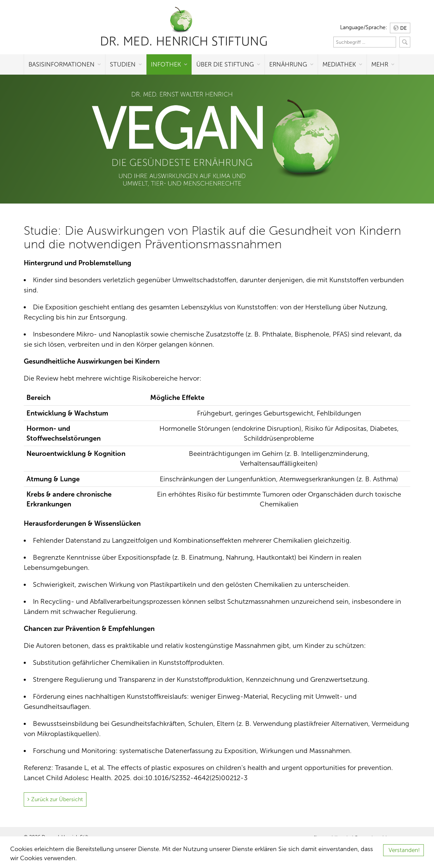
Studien (123, 64)
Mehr (380, 64)
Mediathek (339, 64)
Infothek (166, 64)
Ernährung (288, 64)
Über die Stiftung (225, 64)
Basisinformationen (62, 64)
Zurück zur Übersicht (57, 799)
